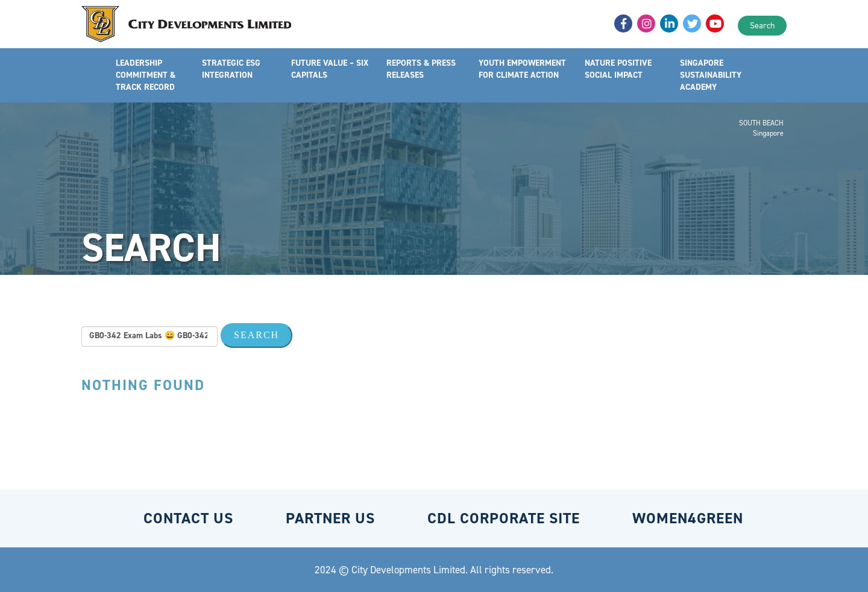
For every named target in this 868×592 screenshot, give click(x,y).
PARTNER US (330, 518)
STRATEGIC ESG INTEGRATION (231, 69)
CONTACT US (188, 518)
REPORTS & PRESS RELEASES (421, 69)
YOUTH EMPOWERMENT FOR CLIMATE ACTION (522, 69)
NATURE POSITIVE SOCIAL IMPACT (618, 69)
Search (762, 26)
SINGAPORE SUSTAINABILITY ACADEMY (711, 75)
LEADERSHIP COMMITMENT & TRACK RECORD (146, 75)
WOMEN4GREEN (688, 518)
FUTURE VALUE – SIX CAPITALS (330, 69)
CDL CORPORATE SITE (504, 518)
